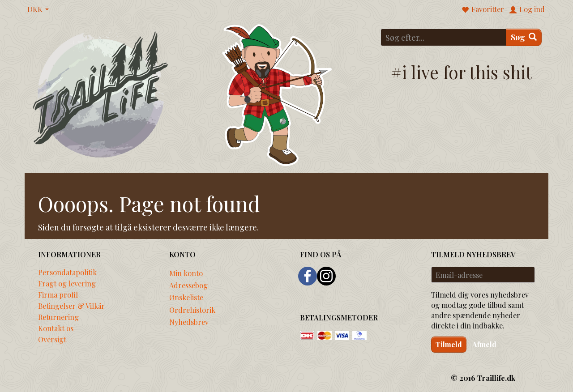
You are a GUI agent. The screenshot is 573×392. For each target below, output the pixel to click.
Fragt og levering (67, 283)
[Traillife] (101, 94)
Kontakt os (56, 328)
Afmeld (484, 344)
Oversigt (52, 339)
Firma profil (58, 294)
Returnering (58, 317)
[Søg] (524, 37)
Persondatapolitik (67, 272)
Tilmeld (449, 344)
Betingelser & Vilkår (71, 306)
